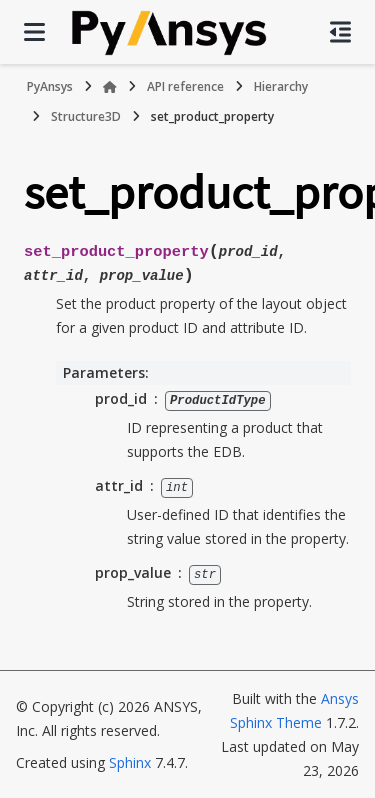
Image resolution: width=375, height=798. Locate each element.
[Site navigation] (34, 32)
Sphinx (130, 761)
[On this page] (340, 32)
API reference (185, 86)
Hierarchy (281, 86)
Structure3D (86, 116)
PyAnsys (50, 86)
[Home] (110, 87)
